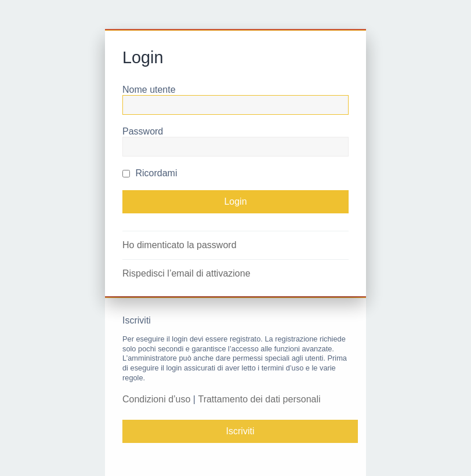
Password (143, 131)
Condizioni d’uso (156, 399)
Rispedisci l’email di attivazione (186, 273)
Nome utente (149, 90)
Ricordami (150, 173)
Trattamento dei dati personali (259, 399)
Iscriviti (240, 431)
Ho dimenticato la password (180, 245)
